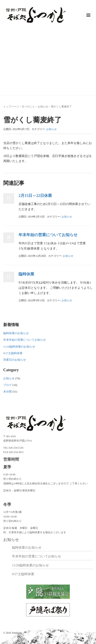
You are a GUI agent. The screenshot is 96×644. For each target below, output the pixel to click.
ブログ (8, 385)
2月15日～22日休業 (35, 196)
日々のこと (28, 107)
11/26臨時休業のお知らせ (19, 347)
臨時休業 (26, 274)
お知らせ (43, 107)
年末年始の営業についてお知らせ (48, 235)
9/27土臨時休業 (13, 353)
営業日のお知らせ (15, 360)
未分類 (8, 392)
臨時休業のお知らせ (16, 333)
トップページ (11, 107)
